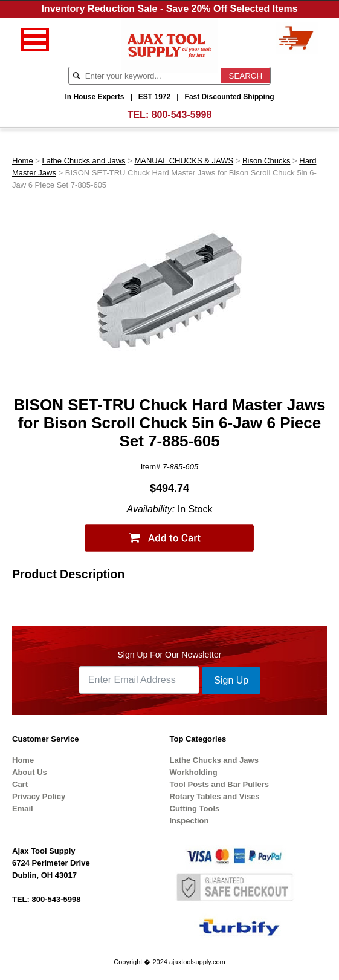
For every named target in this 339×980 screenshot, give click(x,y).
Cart (20, 784)
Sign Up (231, 680)
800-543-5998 (182, 115)
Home (23, 161)
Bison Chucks (266, 161)
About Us (30, 772)
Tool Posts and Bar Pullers (219, 784)
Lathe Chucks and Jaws (84, 161)
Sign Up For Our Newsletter (170, 655)
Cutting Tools (195, 808)
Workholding (194, 772)
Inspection (189, 821)
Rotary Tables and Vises (215, 796)
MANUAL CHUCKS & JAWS (184, 161)
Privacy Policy (39, 796)
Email (23, 808)
